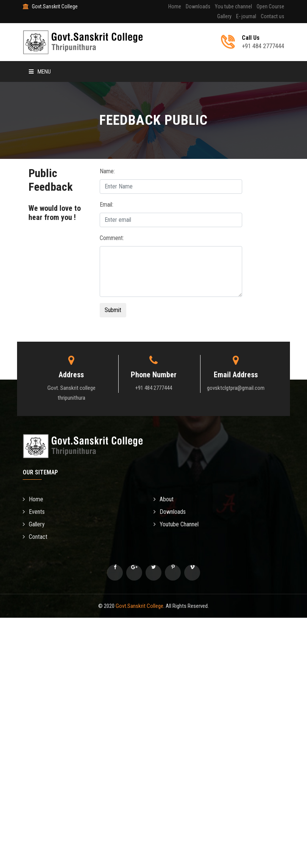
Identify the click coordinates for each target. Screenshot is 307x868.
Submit (113, 310)
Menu (40, 72)
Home (175, 6)
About (164, 499)
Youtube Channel (176, 524)
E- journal (246, 16)
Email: (107, 205)
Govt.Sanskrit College (139, 606)
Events (34, 512)
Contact (35, 537)
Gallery (224, 16)
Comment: (112, 238)
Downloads (198, 6)
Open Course (270, 6)
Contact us (273, 16)
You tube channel (233, 6)
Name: (107, 171)
